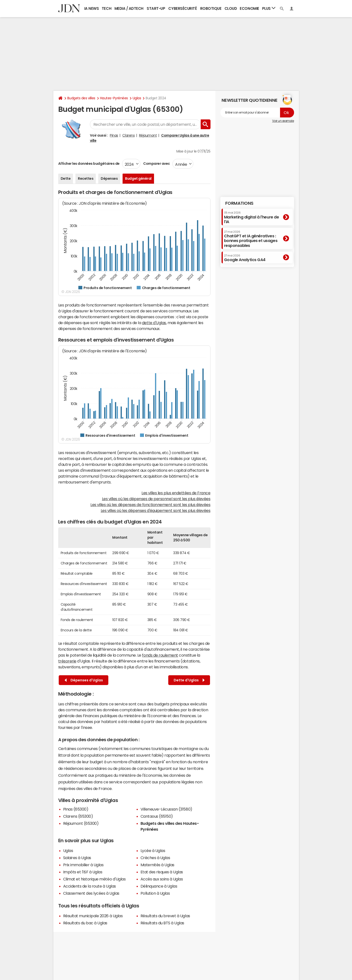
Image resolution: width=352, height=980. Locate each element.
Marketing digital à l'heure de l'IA (252, 217)
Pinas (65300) (76, 809)
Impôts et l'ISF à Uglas (83, 872)
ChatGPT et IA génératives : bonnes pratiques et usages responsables (251, 239)
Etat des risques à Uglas (162, 872)
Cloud (231, 8)
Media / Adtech (129, 8)
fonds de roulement (160, 655)
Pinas (114, 135)
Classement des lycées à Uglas (91, 893)
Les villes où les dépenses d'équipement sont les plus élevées (156, 510)
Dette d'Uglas (189, 680)
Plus (269, 8)
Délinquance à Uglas (159, 886)
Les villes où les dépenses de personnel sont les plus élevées (156, 499)
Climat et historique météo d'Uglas (94, 879)
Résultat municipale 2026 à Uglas (93, 916)
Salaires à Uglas (77, 858)
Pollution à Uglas (155, 893)
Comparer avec (156, 164)
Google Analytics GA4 (245, 258)
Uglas (137, 98)
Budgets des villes (81, 98)
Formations (239, 203)
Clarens (128, 135)
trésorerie (67, 661)
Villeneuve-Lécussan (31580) (166, 809)
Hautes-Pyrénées (114, 98)
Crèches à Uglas (155, 858)
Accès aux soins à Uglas (162, 879)
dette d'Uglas (154, 323)
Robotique (211, 8)
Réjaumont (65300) (81, 823)
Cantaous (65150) (157, 816)
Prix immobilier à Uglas (83, 865)
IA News (92, 8)
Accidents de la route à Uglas (90, 886)
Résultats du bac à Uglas (85, 923)
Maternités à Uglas (157, 865)
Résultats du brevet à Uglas (165, 916)
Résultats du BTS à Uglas (162, 923)
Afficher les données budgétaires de (89, 164)
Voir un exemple (283, 121)
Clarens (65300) (78, 816)
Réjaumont (148, 135)
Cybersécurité (183, 8)
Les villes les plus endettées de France (176, 493)
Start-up (156, 8)
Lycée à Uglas (153, 851)
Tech (106, 8)
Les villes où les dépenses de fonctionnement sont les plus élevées (150, 505)
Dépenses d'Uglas (84, 680)
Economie (249, 8)
